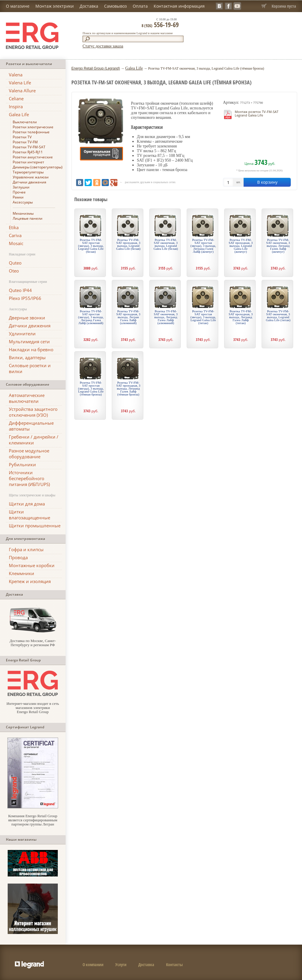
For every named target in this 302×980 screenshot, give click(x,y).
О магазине (18, 6)
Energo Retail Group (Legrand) (96, 68)
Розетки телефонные (31, 132)
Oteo (14, 271)
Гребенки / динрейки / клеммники (34, 440)
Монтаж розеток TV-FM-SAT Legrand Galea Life (257, 113)
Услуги (121, 965)
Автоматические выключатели (27, 398)
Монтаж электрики (55, 6)
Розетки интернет (28, 162)
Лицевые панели (28, 218)
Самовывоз (115, 6)
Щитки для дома (27, 504)
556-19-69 (160, 24)
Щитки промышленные (35, 526)
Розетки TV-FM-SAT (29, 147)
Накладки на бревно (31, 349)
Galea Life (19, 114)
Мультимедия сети (29, 342)
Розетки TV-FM (25, 142)
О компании (93, 965)
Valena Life (20, 83)
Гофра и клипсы (26, 549)
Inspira (16, 106)
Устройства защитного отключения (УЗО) (33, 412)
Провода (18, 557)
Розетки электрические (33, 127)
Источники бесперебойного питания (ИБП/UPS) (29, 478)
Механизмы (23, 213)
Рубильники (22, 464)
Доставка (89, 6)
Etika (14, 227)
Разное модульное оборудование (29, 454)
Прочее (19, 192)
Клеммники (22, 573)
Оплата (140, 6)
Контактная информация (179, 6)
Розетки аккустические (33, 157)
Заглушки (21, 187)
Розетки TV (22, 137)
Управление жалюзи (31, 177)
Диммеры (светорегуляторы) (38, 167)
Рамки (18, 197)
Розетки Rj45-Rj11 (28, 152)
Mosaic (16, 243)
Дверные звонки (27, 318)
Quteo (15, 263)
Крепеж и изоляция (30, 581)
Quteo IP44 (20, 290)
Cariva (15, 235)
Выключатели (25, 122)
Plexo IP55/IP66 (25, 298)
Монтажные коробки (32, 565)
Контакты (174, 965)
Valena (16, 75)
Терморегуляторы (28, 172)
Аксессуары (23, 202)
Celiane (16, 99)
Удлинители (22, 334)
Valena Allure (22, 91)
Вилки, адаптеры (27, 357)
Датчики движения (29, 182)
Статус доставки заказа (103, 46)
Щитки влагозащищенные (29, 515)
